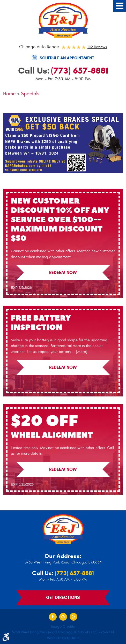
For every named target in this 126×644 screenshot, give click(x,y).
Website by (63, 638)
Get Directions (63, 598)
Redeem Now (63, 273)
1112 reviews (97, 47)
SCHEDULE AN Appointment (67, 58)
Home (9, 94)
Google (63, 617)
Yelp (73, 617)
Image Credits (63, 627)
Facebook (53, 617)
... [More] (79, 352)
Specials (30, 94)
